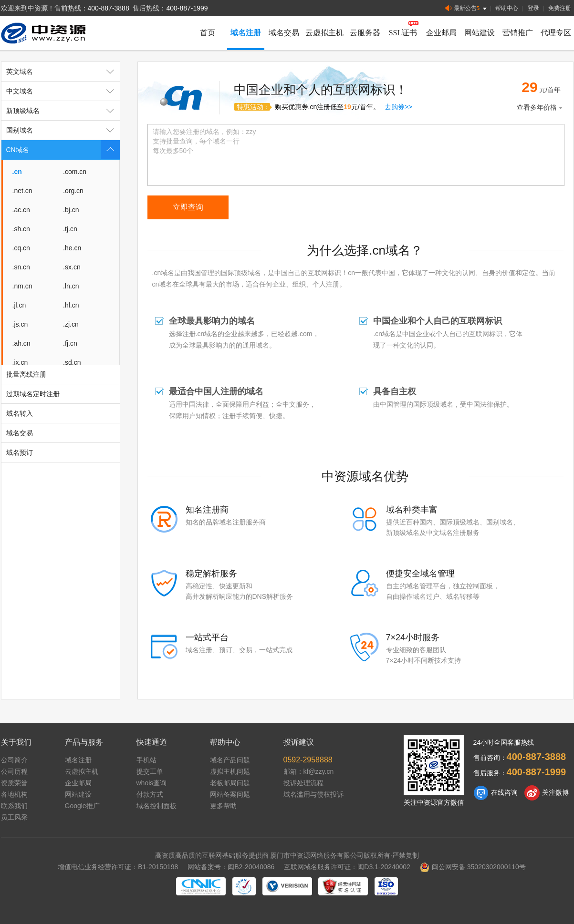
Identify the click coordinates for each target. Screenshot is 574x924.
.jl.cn (19, 305)
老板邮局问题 (230, 783)
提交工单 (150, 771)
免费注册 (560, 8)
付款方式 (150, 794)
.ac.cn (21, 210)
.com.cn (75, 172)
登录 (533, 8)
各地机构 (14, 794)
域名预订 (20, 452)
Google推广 (82, 806)
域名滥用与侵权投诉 (313, 794)
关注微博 (547, 793)
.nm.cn (22, 286)
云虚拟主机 (324, 33)
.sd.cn (72, 362)
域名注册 (246, 33)
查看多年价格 (541, 108)
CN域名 (63, 150)
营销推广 (518, 33)
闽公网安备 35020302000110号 (473, 867)
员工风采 (14, 817)
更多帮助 (223, 806)
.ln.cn (71, 286)
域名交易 (284, 33)
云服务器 (365, 33)
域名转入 (20, 413)
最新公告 (467, 8)
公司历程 (14, 771)
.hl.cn (71, 305)
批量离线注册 (26, 374)
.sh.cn (21, 229)
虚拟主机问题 (230, 771)
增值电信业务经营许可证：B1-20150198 (118, 867)
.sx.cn (72, 267)
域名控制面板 (157, 806)
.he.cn (72, 248)
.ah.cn (21, 343)
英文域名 (63, 72)
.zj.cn (71, 324)
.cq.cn (21, 248)
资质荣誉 (14, 783)
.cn (17, 172)
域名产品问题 (230, 760)
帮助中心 (507, 8)
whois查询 (152, 783)
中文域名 (63, 91)
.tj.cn (70, 229)
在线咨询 (496, 793)
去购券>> (398, 107)
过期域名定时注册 (33, 394)
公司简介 (14, 760)
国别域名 (63, 130)
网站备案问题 (230, 794)
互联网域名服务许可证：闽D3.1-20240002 (347, 867)
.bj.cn (71, 210)
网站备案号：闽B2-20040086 (231, 867)
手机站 (146, 760)
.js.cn (20, 324)
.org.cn (73, 191)
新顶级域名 (63, 111)
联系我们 (14, 806)
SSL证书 (403, 33)
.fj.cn (70, 343)
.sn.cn (21, 267)
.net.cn (22, 191)
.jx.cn (20, 362)
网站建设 (480, 33)
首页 (208, 33)
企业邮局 (441, 33)
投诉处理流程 (303, 783)
